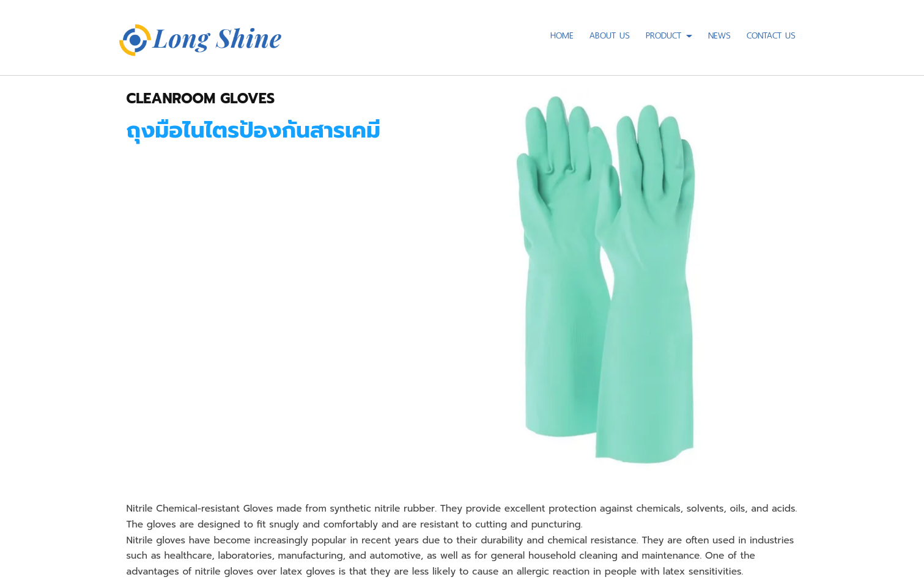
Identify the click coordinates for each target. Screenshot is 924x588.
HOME (562, 34)
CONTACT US (771, 34)
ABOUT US (610, 34)
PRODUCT (669, 34)
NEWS (719, 34)
